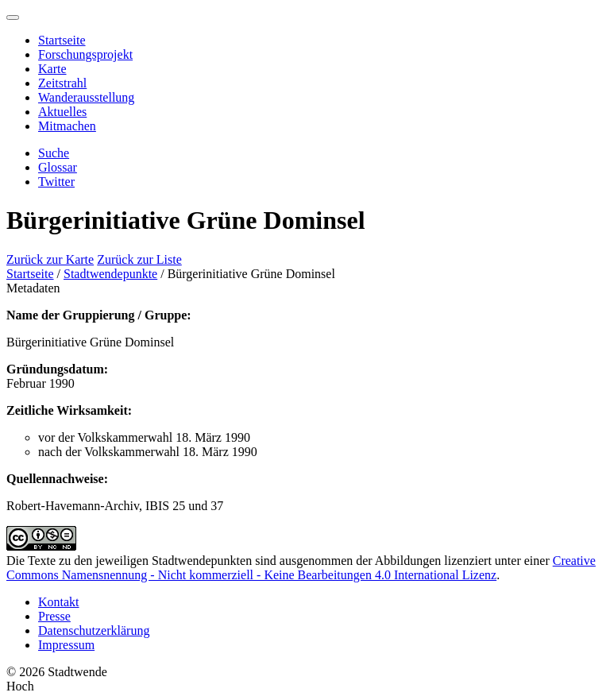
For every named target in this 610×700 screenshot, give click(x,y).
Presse (54, 616)
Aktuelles (62, 112)
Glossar (58, 167)
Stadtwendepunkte (110, 274)
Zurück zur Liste (139, 259)
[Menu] (13, 17)
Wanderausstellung (86, 97)
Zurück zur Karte (50, 259)
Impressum (66, 645)
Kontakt (59, 602)
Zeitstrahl (62, 83)
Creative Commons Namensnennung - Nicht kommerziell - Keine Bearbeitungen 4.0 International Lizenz (301, 568)
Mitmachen (67, 126)
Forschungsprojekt (85, 54)
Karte (52, 69)
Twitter (56, 182)
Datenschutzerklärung (94, 630)
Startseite (62, 40)
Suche (54, 153)
